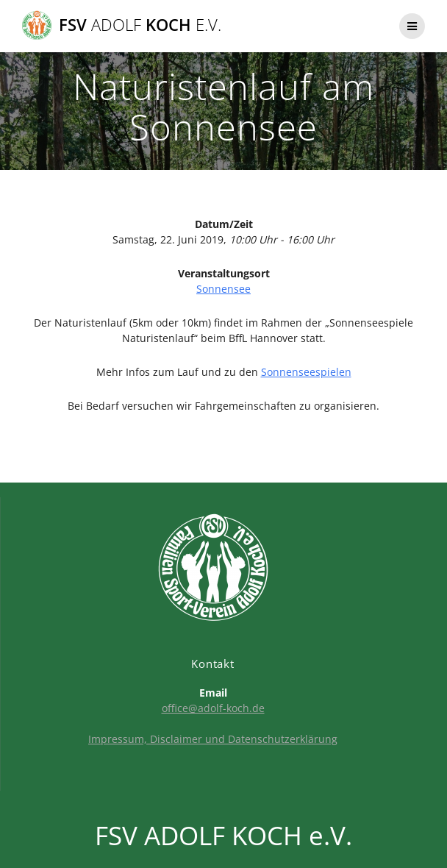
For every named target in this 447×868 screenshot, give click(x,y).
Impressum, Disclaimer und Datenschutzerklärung (213, 739)
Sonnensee (223, 289)
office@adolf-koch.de (213, 708)
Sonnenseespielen (306, 372)
